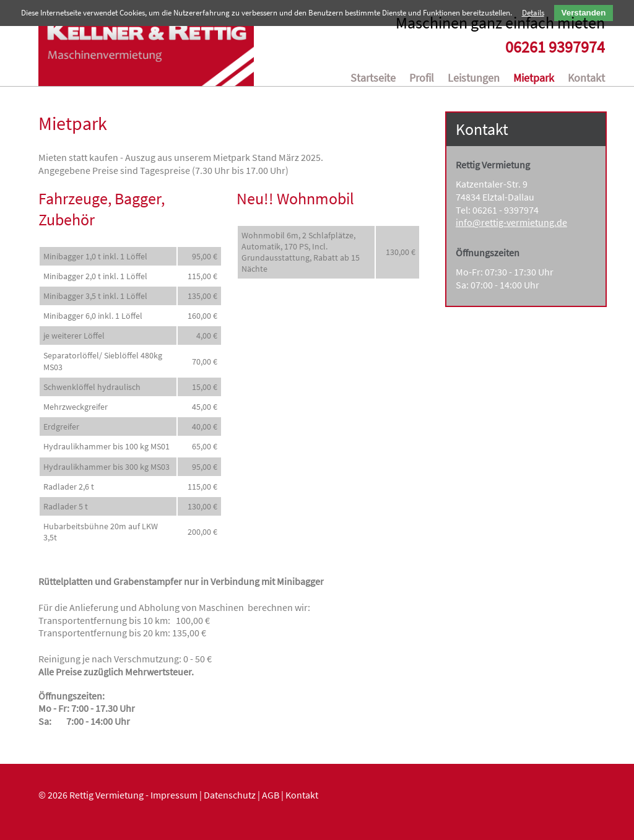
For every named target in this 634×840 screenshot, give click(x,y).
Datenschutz (230, 798)
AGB (271, 798)
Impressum (174, 798)
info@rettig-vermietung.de (511, 225)
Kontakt (302, 798)
